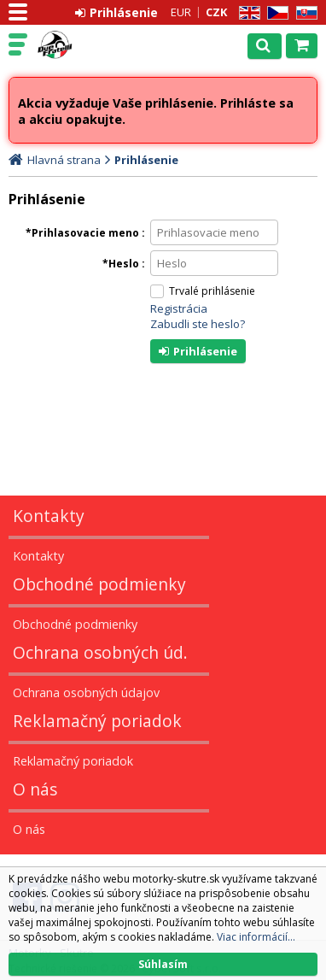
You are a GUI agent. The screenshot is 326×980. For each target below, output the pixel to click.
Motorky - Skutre (87, 45)
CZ (275, 13)
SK (304, 13)
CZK (216, 12)
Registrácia (179, 308)
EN (247, 13)
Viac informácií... (256, 937)
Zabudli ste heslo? (198, 324)
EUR (181, 12)
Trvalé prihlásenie (212, 291)
